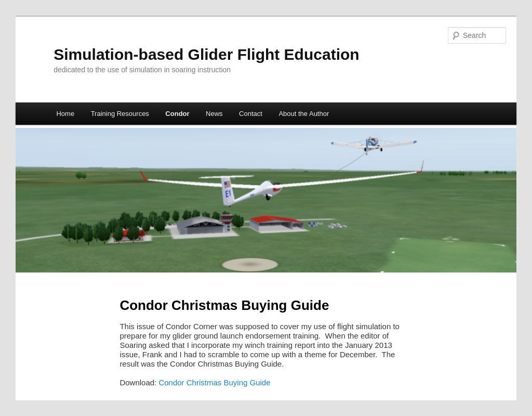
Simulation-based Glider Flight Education (206, 54)
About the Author (304, 114)
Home (65, 114)
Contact (251, 114)
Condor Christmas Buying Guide (214, 382)
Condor (177, 114)
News (214, 114)
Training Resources (120, 114)
